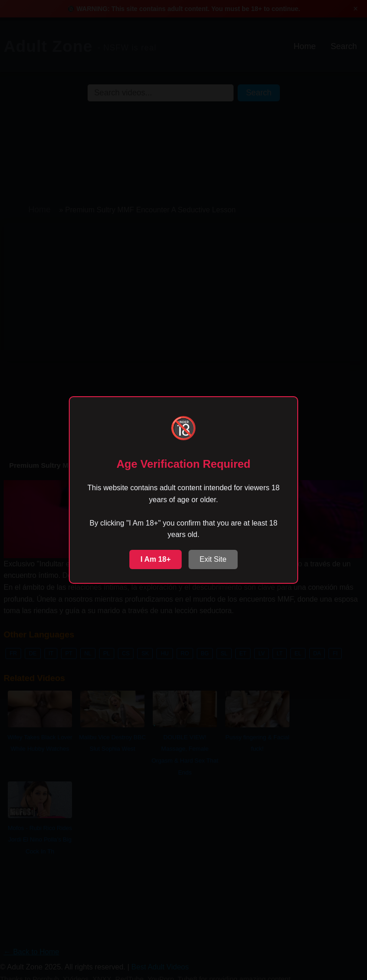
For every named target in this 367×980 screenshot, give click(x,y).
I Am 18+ (156, 559)
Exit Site (213, 559)
